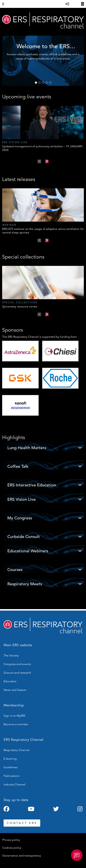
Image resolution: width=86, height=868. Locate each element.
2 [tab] (40, 83)
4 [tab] (47, 83)
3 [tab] (43, 83)
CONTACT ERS (22, 823)
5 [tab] (50, 83)
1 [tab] (36, 83)
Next (47, 161)
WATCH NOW (67, 74)
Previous (39, 161)
